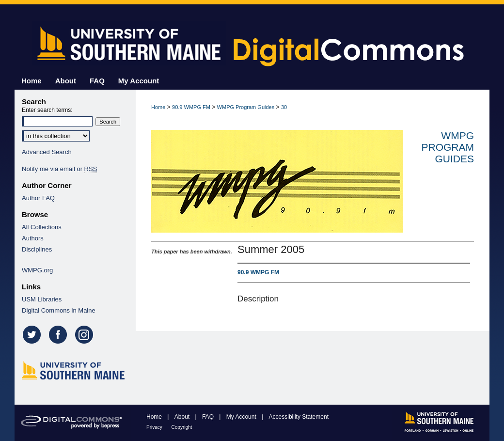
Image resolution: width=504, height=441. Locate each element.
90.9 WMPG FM (191, 107)
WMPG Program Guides (246, 107)
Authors (33, 238)
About (183, 417)
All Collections (42, 227)
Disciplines (37, 249)
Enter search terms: (47, 110)
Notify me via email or (59, 169)
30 (284, 107)
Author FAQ (38, 198)
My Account (242, 417)
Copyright (182, 427)
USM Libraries (42, 299)
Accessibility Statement (299, 417)
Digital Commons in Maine (59, 310)
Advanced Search (47, 152)
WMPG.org (37, 270)
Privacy (155, 427)
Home (158, 107)
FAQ (209, 417)
